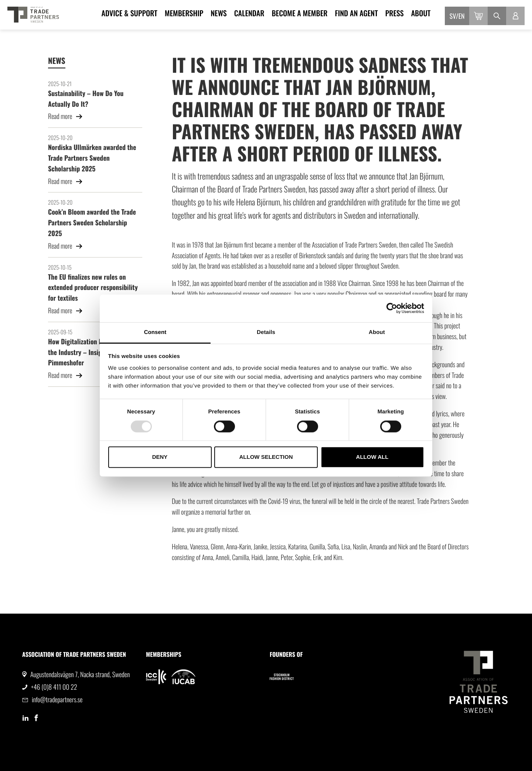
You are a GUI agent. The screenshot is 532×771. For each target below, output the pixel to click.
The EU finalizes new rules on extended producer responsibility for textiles (93, 288)
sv (453, 16)
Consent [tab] (155, 332)
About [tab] (377, 332)
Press (395, 13)
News (219, 13)
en (462, 16)
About (421, 13)
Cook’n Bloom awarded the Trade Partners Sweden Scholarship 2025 (92, 223)
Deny (160, 457)
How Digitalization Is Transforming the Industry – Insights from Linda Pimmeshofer (95, 352)
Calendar (249, 13)
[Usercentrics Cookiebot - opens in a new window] (392, 308)
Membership (184, 13)
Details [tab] (266, 332)
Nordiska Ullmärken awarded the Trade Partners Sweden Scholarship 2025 (92, 158)
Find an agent (356, 13)
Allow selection (266, 457)
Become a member (299, 13)
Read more (65, 116)
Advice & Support (129, 13)
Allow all (372, 457)
